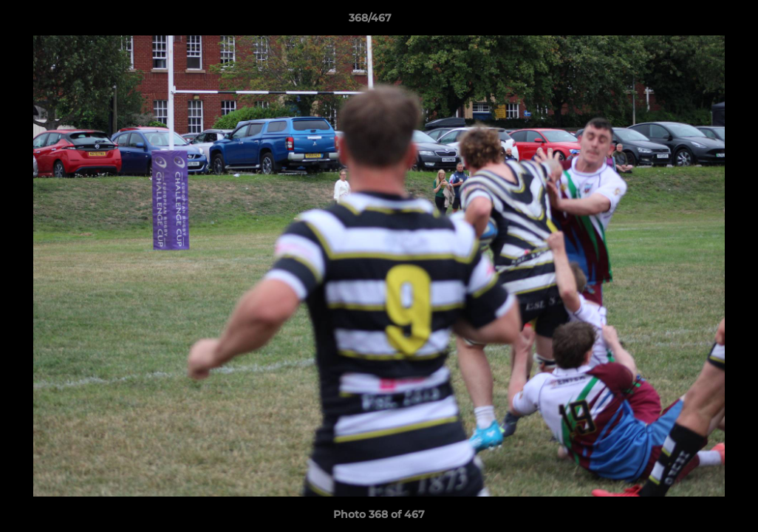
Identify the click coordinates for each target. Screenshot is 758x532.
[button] (696, 21)
